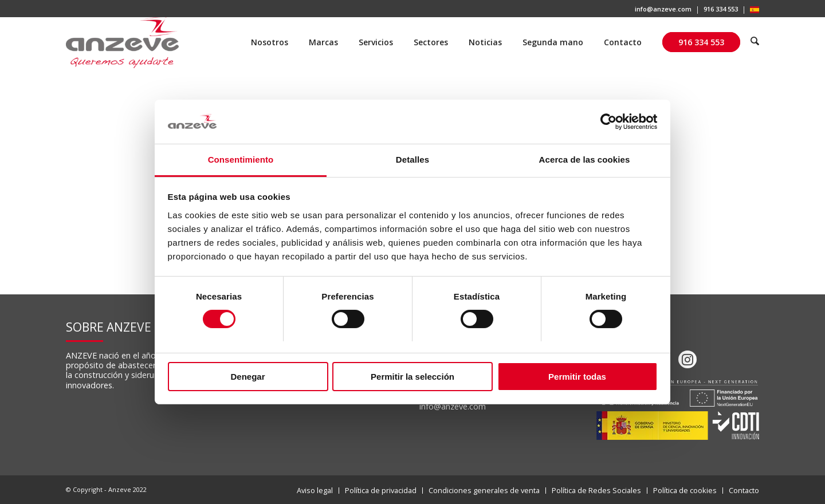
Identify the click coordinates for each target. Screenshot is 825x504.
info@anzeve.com (663, 9)
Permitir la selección (412, 377)
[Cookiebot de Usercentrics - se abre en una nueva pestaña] (608, 121)
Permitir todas (577, 377)
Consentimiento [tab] (241, 160)
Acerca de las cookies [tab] (585, 160)
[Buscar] (755, 42)
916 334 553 (721, 9)
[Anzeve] (122, 42)
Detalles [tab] (412, 160)
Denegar (247, 377)
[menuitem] (663, 10)
